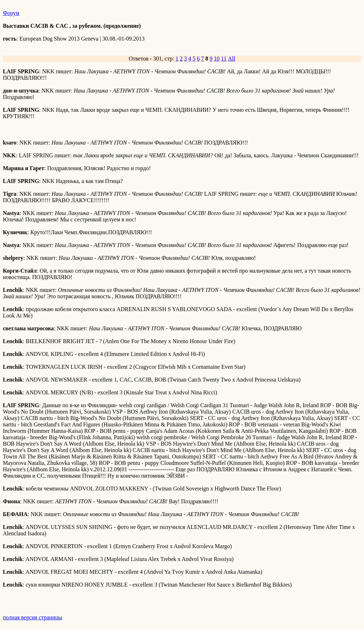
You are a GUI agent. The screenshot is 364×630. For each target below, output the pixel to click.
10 (217, 59)
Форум (11, 13)
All (231, 59)
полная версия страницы (33, 617)
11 (224, 59)
